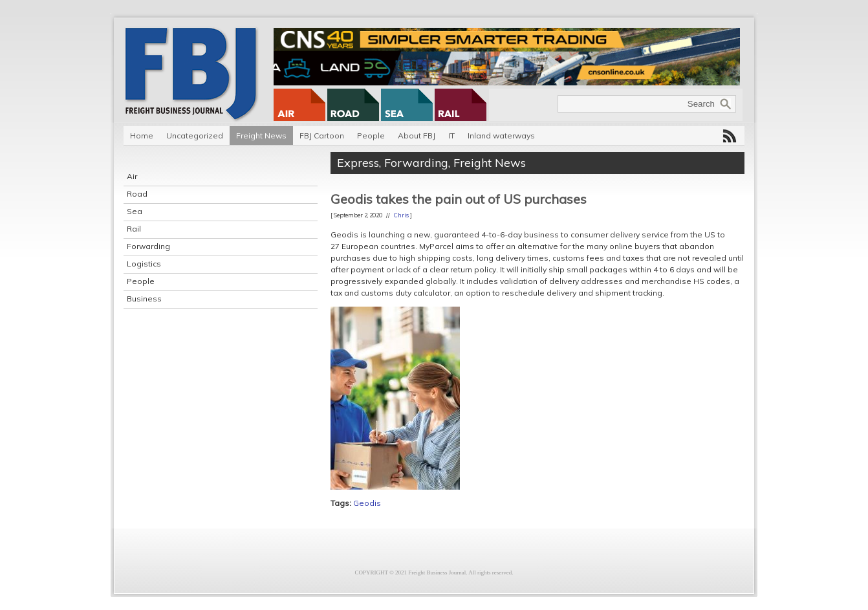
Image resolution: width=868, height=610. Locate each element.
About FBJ (417, 136)
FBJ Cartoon (322, 136)
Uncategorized (195, 136)
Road (137, 194)
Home (142, 136)
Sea (135, 211)
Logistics (144, 264)
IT (451, 136)
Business (144, 299)
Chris (401, 215)
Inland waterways (501, 136)
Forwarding (148, 246)
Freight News (261, 136)
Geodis (367, 503)
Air (132, 176)
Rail (134, 229)
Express (358, 163)
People (371, 136)
